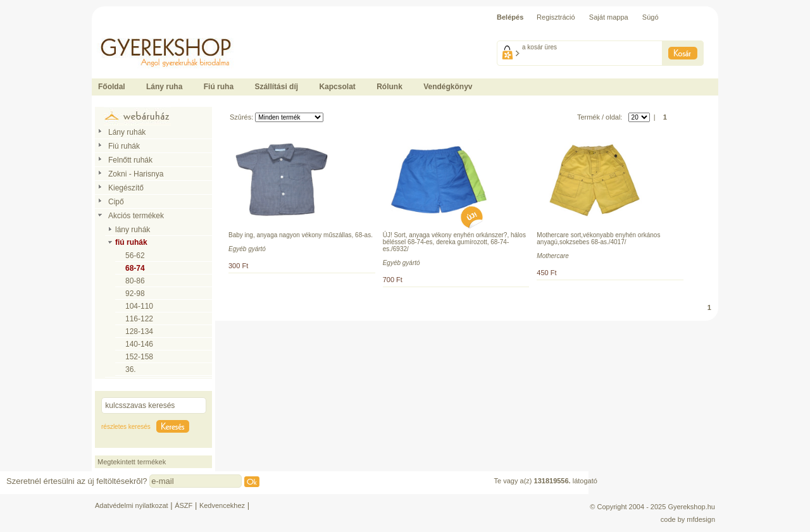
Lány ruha (164, 87)
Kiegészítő (126, 188)
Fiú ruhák (124, 146)
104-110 (139, 306)
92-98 (135, 294)
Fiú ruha (219, 87)
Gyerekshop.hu (691, 507)
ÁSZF (184, 505)
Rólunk (389, 87)
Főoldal (112, 87)
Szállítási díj (276, 87)
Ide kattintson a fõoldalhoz (132, 32)
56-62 (135, 256)
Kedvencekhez (222, 505)
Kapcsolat (337, 87)
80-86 (135, 281)
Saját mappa (609, 17)
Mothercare (553, 256)
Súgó (651, 17)
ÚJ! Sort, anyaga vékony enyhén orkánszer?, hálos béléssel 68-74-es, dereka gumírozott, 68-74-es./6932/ (454, 242)
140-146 (139, 344)
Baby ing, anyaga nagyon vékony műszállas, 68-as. (301, 235)
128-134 (139, 331)
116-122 (139, 319)
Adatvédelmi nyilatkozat (132, 505)
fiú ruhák (131, 242)
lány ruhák (133, 230)
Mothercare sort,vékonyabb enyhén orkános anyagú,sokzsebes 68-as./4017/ (598, 238)
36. (131, 369)
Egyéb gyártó (247, 249)
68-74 (135, 268)
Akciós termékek (136, 216)
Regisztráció (556, 17)
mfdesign (701, 519)
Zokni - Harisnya (136, 174)
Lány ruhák (127, 132)
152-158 (139, 357)
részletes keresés (126, 427)
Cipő (116, 202)
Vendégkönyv (448, 87)
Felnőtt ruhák (130, 160)
